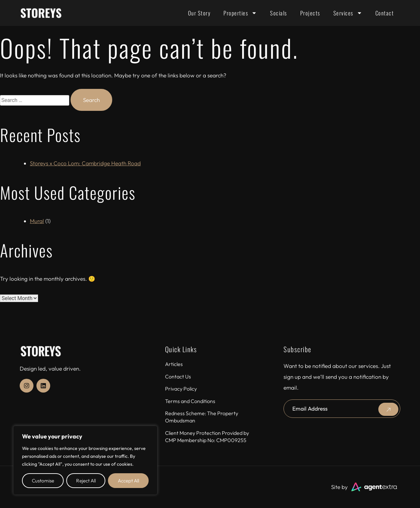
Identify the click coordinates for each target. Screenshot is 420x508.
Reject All (86, 481)
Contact (385, 13)
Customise (43, 481)
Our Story (199, 13)
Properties (240, 13)
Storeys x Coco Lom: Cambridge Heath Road (85, 163)
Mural (37, 221)
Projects (310, 13)
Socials (279, 13)
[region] (85, 460)
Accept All (128, 481)
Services (348, 13)
